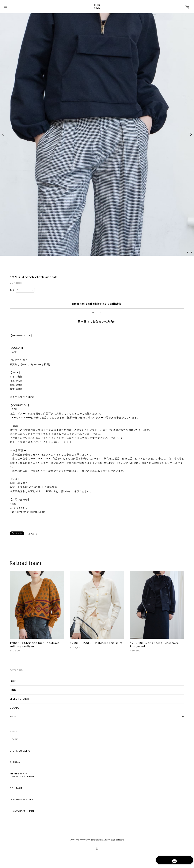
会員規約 (120, 840)
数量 (12, 290)
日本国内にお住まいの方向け (97, 322)
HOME (14, 739)
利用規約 (15, 762)
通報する (33, 534)
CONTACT (16, 788)
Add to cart (97, 313)
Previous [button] (4, 134)
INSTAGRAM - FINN (22, 811)
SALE (13, 716)
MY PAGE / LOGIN (23, 777)
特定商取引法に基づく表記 (103, 840)
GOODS (15, 708)
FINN (13, 690)
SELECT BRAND (19, 699)
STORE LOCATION (21, 751)
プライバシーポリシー (80, 840)
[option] (97, 134)
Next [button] (190, 134)
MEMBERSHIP (18, 774)
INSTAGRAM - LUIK (22, 799)
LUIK (13, 681)
